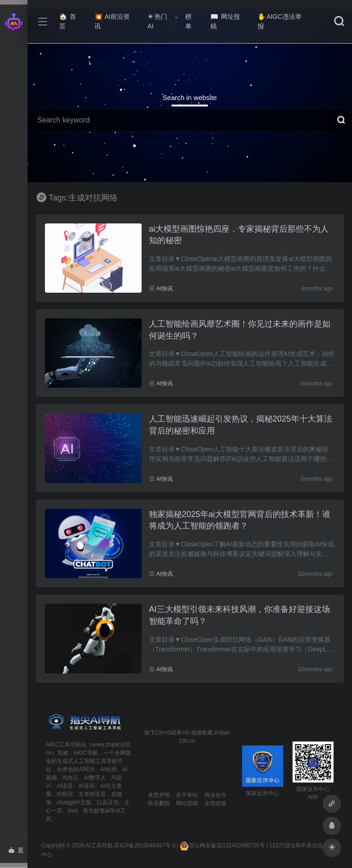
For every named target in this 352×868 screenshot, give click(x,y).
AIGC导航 (86, 753)
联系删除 (159, 803)
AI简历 (65, 794)
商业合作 (215, 795)
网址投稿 (225, 21)
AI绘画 (108, 769)
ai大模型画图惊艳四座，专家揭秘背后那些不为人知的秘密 (239, 235)
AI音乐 (86, 786)
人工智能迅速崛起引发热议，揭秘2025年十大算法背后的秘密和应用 (241, 425)
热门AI (157, 21)
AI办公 (70, 778)
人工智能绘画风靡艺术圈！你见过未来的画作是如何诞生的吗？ (240, 330)
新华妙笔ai (96, 811)
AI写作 (87, 769)
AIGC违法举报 (279, 21)
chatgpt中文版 (74, 802)
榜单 (188, 21)
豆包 (113, 802)
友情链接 (215, 803)
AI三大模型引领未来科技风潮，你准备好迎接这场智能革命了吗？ (239, 615)
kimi (73, 811)
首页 (68, 21)
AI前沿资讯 (112, 21)
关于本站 (187, 795)
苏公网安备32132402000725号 (222, 846)
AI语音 (65, 786)
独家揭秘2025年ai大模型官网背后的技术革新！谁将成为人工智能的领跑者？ (240, 520)
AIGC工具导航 (63, 745)
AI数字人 (95, 778)
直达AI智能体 (18, 853)
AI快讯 (164, 289)
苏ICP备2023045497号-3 (145, 846)
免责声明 (159, 795)
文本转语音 (92, 794)
